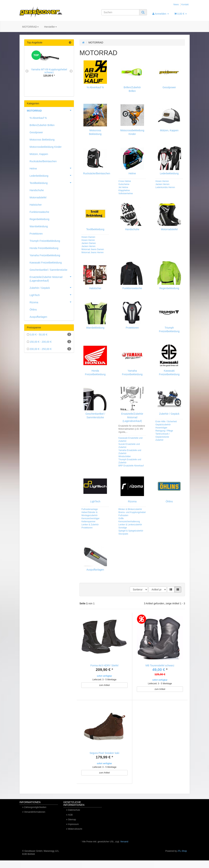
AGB (70, 822)
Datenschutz (74, 818)
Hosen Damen (88, 237)
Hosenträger (161, 428)
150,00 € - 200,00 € (49, 342)
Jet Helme (123, 187)
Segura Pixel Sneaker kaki (104, 757)
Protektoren (132, 328)
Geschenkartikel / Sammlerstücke (49, 270)
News (176, 5)
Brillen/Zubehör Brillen (42, 125)
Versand (124, 849)
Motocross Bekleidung (42, 140)
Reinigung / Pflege (164, 431)
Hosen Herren (162, 181)
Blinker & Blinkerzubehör (130, 509)
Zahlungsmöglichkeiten (35, 815)
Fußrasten (123, 515)
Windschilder (125, 456)
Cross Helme (125, 181)
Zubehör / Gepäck (169, 414)
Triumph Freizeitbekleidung (45, 241)
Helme (132, 173)
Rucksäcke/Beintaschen (97, 173)
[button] (171, 590)
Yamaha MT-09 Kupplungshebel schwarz (49, 71)
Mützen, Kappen (169, 130)
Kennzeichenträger (90, 518)
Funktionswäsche (132, 288)
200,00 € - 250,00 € (49, 349)
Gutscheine (124, 184)
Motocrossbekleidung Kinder (46, 147)
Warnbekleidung (95, 328)
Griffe (121, 518)
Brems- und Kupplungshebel (132, 512)
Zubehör (159, 440)
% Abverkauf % (95, 87)
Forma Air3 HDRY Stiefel (104, 665)
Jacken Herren (162, 184)
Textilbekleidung (95, 229)
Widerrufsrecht (75, 837)
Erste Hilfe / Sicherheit (166, 422)
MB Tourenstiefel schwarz (160, 665)
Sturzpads (123, 534)
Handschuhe (132, 229)
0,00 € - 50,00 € (49, 334)
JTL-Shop (182, 859)
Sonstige (123, 528)
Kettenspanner (88, 522)
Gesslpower (169, 87)
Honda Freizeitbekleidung (44, 248)
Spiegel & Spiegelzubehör (131, 531)
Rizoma (132, 501)
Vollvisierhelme (126, 193)
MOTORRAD (30, 27)
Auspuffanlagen (95, 570)
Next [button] (71, 71)
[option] (49, 67)
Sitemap (72, 827)
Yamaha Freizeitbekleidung (45, 255)
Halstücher (95, 288)
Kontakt (185, 5)
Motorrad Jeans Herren (92, 252)
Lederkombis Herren (165, 187)
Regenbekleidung (169, 288)
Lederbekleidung (169, 173)
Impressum (73, 832)
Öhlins (169, 501)
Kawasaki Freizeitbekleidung (46, 263)
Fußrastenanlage (90, 509)
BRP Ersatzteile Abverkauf (131, 466)
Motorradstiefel (169, 229)
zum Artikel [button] (104, 685)
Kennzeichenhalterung (129, 522)
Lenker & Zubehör (90, 525)
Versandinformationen (35, 820)
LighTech (95, 501)
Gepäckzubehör (163, 425)
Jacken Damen (89, 243)
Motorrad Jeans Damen (93, 249)
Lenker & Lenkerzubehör (130, 525)
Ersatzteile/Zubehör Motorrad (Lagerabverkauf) (132, 417)
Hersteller (50, 27)
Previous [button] (27, 71)
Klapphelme (124, 190)
